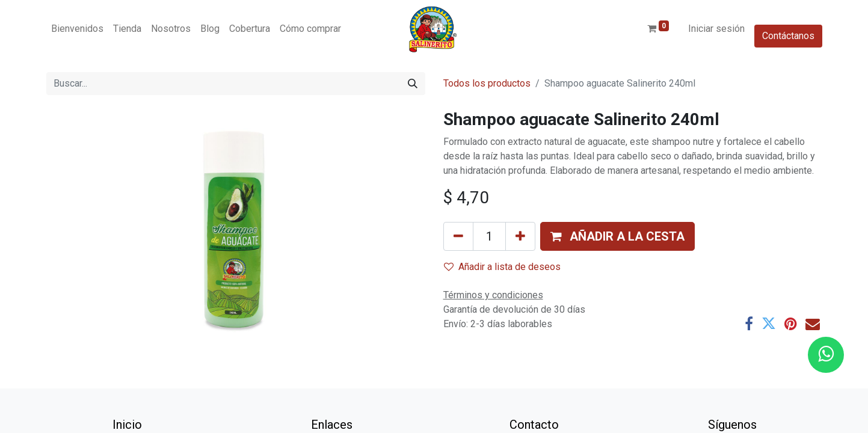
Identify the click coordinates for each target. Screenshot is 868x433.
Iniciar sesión (716, 29)
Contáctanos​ (788, 36)
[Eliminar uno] (458, 236)
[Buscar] (413, 84)
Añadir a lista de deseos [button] (502, 267)
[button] (617, 236)
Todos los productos (487, 83)
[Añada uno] (520, 236)
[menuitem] (77, 29)
